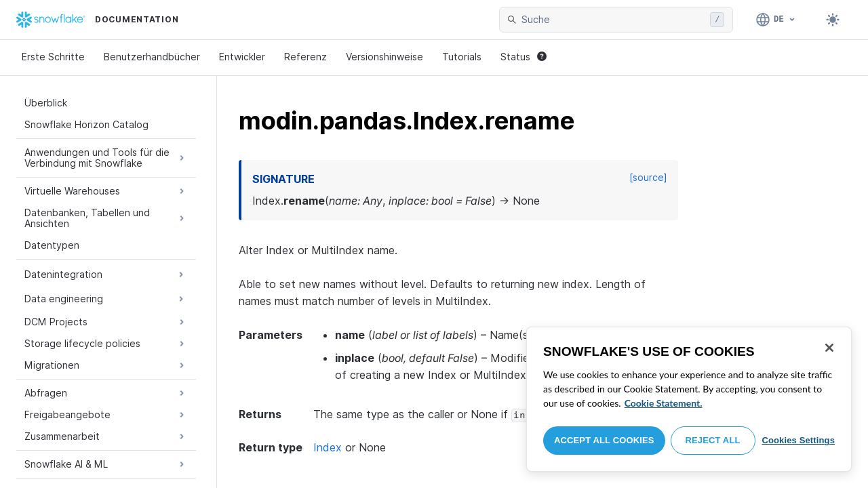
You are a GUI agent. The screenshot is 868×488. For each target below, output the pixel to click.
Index (328, 447)
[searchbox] (613, 20)
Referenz (305, 57)
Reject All (713, 440)
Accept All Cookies (604, 440)
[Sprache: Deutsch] (776, 20)
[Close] (829, 348)
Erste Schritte (53, 57)
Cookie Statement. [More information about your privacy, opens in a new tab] (664, 403)
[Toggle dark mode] (833, 20)
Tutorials (462, 57)
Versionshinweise (384, 57)
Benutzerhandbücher (152, 57)
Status (524, 57)
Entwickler (242, 57)
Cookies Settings (798, 440)
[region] (689, 399)
